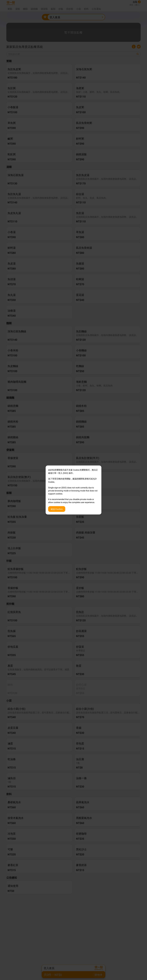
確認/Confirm (57, 509)
